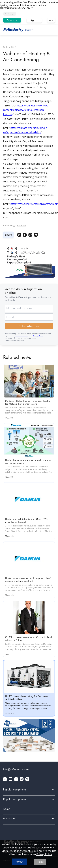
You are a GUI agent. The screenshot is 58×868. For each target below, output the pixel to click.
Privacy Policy (38, 336)
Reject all (40, 862)
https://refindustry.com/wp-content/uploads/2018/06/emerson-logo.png (26, 110)
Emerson (21, 226)
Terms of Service (22, 336)
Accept (19, 862)
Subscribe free (29, 326)
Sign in (34, 20)
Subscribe (12, 20)
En (50, 20)
